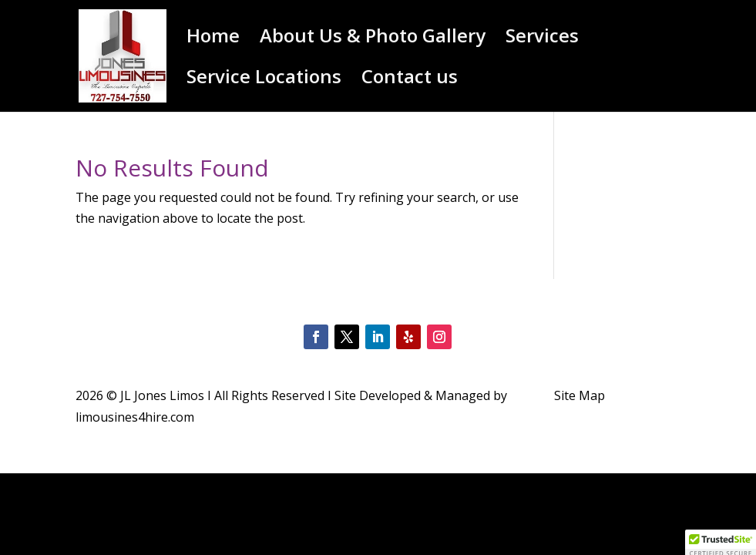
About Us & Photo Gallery (373, 39)
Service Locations (264, 80)
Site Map (580, 395)
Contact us (410, 80)
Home (213, 39)
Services (542, 39)
